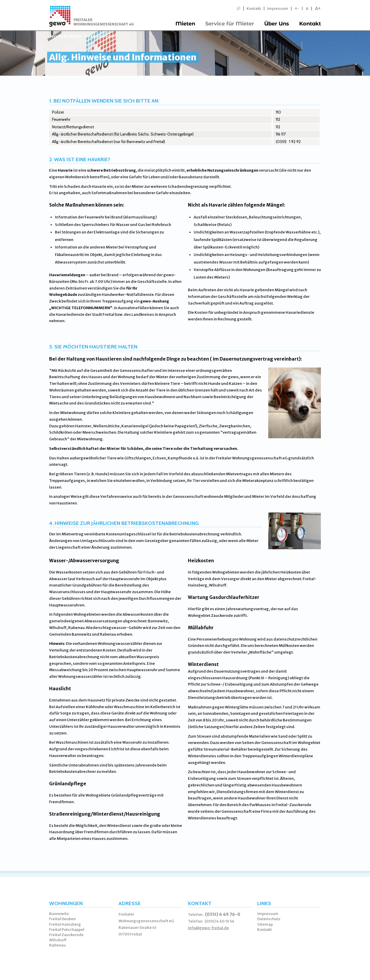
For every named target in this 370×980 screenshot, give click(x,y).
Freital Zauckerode (66, 935)
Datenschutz (269, 919)
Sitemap (265, 924)
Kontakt (254, 9)
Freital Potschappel (67, 930)
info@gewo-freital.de (208, 928)
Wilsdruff (58, 940)
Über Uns (277, 24)
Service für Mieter (230, 24)
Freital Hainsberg (65, 924)
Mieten (185, 24)
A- (297, 9)
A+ (318, 9)
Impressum (278, 9)
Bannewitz (59, 914)
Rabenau (57, 945)
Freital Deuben (62, 919)
